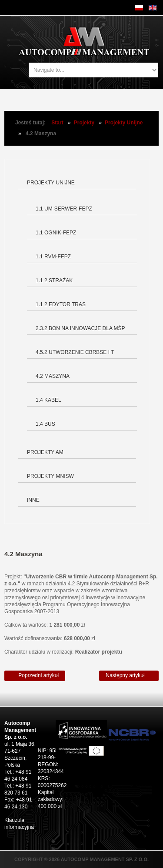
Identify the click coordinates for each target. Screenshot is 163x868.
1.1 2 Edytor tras (61, 304)
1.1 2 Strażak (54, 280)
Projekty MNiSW (50, 476)
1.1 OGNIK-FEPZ (56, 233)
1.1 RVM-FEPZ (53, 257)
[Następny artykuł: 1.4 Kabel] (129, 676)
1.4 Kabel (48, 400)
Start (57, 123)
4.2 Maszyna (53, 376)
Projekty (84, 123)
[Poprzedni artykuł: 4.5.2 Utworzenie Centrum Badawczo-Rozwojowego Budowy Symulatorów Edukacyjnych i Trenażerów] (35, 676)
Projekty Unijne (124, 123)
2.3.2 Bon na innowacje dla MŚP (80, 328)
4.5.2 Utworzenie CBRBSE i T (75, 352)
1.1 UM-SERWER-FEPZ (64, 209)
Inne (33, 500)
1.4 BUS (45, 424)
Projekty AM (45, 452)
